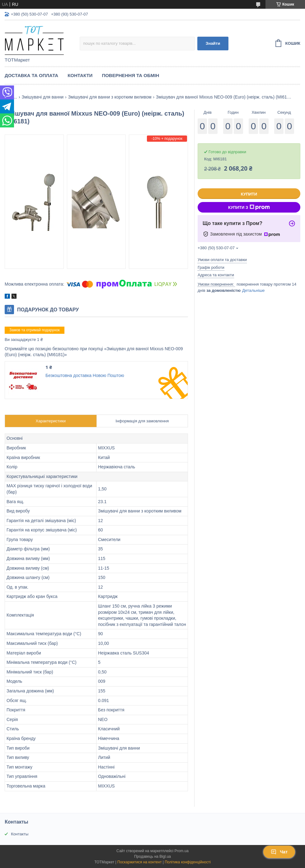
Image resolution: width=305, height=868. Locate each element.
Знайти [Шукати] (213, 43)
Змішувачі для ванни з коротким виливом (110, 97)
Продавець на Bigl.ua (152, 857)
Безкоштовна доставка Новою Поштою (85, 375)
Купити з (249, 207)
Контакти (80, 75)
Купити (249, 194)
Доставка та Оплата (31, 75)
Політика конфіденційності (188, 862)
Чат (279, 852)
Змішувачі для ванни (43, 97)
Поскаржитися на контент (139, 862)
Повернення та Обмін (130, 75)
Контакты (20, 834)
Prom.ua (182, 851)
